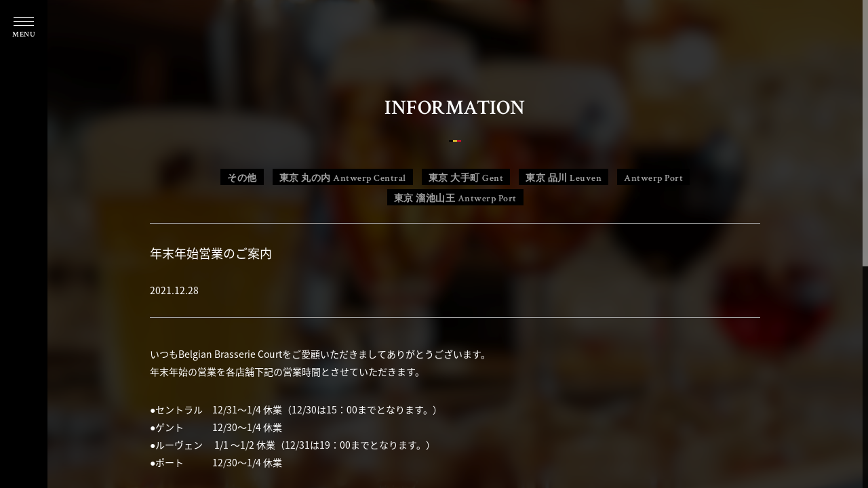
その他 (242, 178)
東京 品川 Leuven (564, 178)
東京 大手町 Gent (466, 178)
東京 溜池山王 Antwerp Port (455, 199)
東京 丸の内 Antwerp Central (343, 178)
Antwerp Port (653, 178)
